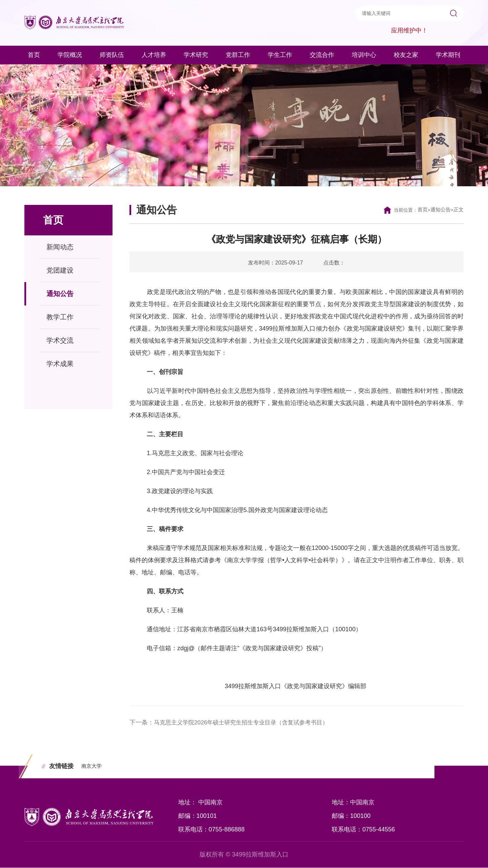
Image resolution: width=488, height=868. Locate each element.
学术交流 (60, 340)
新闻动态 (60, 247)
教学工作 (60, 317)
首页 (420, 210)
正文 (458, 210)
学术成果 (60, 364)
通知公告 (60, 294)
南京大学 (93, 766)
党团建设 (60, 270)
